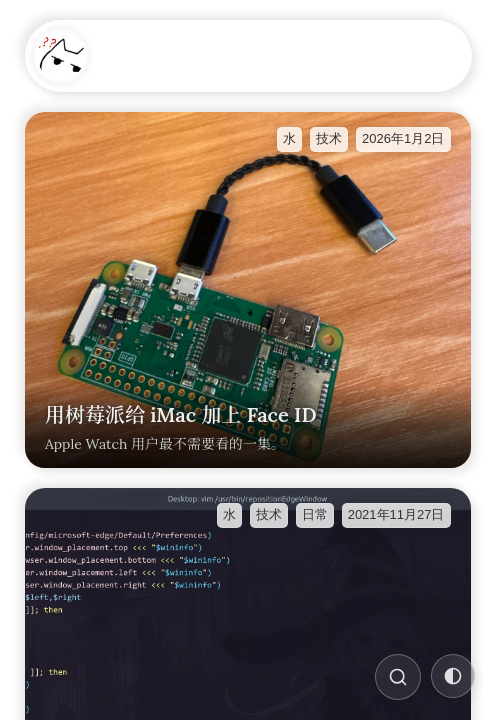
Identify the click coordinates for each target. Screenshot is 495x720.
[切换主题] (453, 676)
